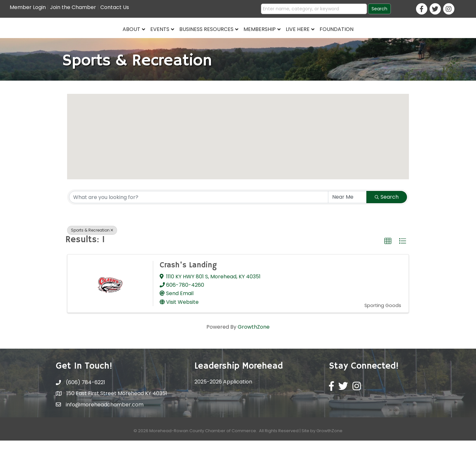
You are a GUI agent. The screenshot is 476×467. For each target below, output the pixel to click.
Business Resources (157, 41)
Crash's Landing (188, 292)
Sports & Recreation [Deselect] (92, 257)
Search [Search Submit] (387, 223)
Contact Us (115, 7)
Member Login (28, 7)
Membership (309, 41)
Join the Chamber (73, 7)
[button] (238, 157)
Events (110, 41)
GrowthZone (254, 353)
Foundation (386, 41)
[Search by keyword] (199, 224)
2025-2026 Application (223, 408)
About (82, 41)
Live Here (347, 41)
